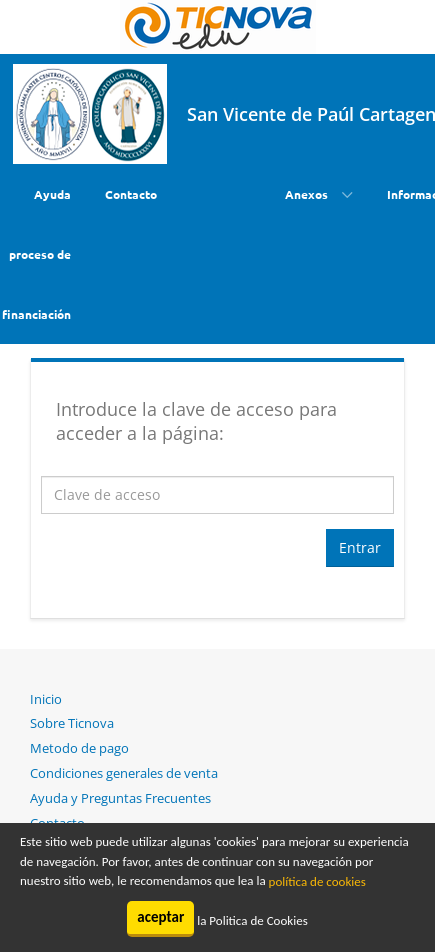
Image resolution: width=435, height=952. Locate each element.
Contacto (131, 194)
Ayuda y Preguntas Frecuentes (120, 798)
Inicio (46, 699)
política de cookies (317, 881)
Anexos (308, 194)
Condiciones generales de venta (124, 773)
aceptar (160, 917)
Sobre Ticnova (72, 723)
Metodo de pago (79, 748)
